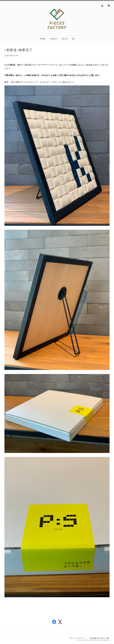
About (54, 39)
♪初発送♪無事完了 (19, 50)
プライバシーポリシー (77, 638)
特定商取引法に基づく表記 (100, 638)
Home (43, 39)
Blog (65, 39)
